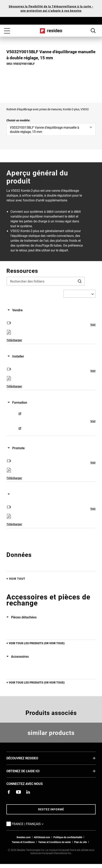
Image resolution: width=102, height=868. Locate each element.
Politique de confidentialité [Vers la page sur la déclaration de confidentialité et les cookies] (68, 837)
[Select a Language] (80, 294)
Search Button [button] (93, 31)
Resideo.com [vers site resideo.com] (24, 837)
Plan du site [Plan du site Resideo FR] (80, 842)
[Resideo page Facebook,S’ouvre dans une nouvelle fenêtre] (9, 792)
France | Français (34, 824)
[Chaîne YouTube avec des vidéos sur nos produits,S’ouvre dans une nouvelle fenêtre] (18, 792)
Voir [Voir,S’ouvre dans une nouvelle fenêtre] (93, 325)
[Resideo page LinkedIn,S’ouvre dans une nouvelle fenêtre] (28, 792)
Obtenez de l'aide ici (29, 771)
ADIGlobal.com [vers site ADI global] (42, 837)
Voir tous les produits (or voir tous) (37, 643)
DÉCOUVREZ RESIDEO (28, 758)
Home (51, 31)
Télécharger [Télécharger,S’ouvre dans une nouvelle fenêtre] (14, 340)
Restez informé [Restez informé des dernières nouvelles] (51, 809)
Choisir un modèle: (18, 120)
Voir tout (17, 579)
